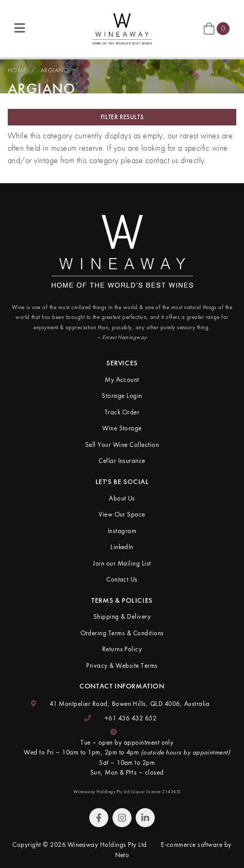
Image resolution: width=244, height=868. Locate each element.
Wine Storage (122, 428)
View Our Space (122, 514)
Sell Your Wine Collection (122, 445)
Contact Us (122, 579)
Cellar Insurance (122, 461)
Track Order (122, 412)
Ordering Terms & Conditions (122, 633)
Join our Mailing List (122, 563)
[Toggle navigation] (20, 29)
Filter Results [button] (122, 117)
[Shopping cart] (217, 28)
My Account (122, 380)
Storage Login (122, 396)
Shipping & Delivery (122, 616)
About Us (122, 498)
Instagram (122, 531)
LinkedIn (122, 547)
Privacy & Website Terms (122, 665)
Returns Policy (122, 649)
